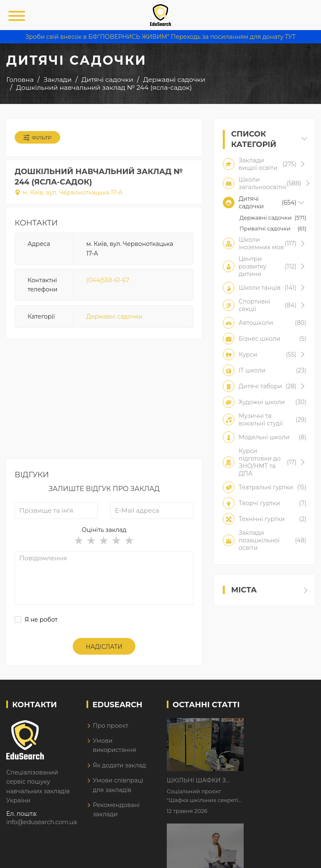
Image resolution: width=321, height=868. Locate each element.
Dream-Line (297, 856)
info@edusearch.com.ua (42, 822)
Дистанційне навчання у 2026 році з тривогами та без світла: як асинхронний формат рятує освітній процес (275, 777)
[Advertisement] (104, 401)
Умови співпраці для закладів (118, 785)
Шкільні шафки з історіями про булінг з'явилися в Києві (275, 725)
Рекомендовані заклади (116, 810)
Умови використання (115, 745)
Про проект (111, 726)
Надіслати (104, 647)
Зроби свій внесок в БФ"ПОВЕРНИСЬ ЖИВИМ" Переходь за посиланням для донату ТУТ (160, 37)
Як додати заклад (119, 765)
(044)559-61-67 (108, 280)
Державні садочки (115, 316)
